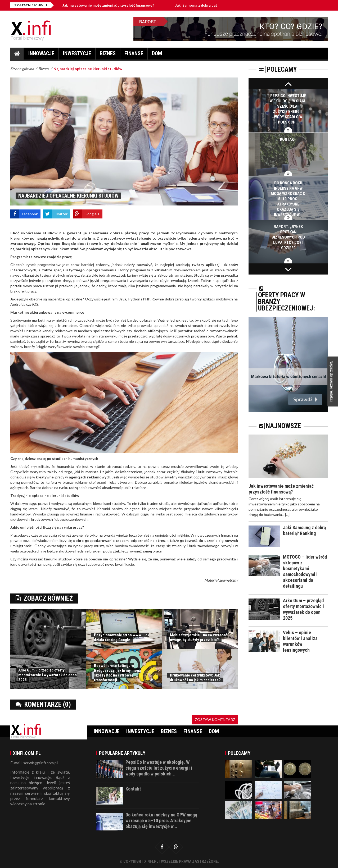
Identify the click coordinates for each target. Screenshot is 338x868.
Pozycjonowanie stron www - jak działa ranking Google (122, 637)
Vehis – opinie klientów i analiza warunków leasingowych (300, 641)
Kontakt (288, 139)
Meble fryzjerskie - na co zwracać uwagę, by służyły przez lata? (199, 637)
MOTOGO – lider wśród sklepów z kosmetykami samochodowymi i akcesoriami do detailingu (305, 571)
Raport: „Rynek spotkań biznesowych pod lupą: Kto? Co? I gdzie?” (288, 237)
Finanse (134, 55)
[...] (287, 515)
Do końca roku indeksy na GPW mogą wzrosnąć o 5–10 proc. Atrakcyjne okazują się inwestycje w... (288, 199)
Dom (157, 55)
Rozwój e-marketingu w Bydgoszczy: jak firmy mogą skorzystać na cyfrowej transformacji (117, 673)
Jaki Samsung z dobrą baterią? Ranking (213, 5)
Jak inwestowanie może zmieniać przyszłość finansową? (114, 5)
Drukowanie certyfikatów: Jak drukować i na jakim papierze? (195, 678)
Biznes (108, 55)
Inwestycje (77, 55)
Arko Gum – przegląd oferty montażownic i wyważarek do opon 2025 (48, 675)
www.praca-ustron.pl (41, 286)
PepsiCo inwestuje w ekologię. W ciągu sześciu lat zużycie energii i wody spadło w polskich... (159, 768)
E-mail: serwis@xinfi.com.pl (34, 763)
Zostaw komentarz (215, 719)
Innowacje (41, 55)
